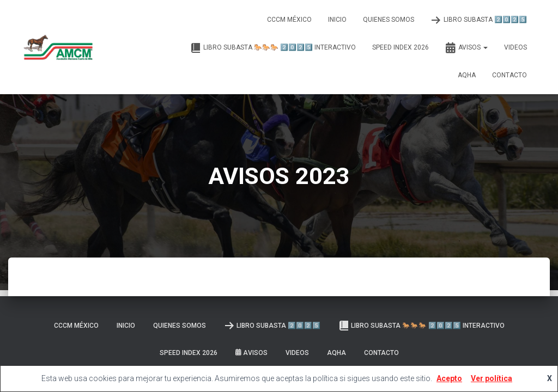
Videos (515, 47)
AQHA (467, 75)
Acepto (449, 378)
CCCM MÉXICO (289, 20)
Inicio (337, 20)
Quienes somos (389, 20)
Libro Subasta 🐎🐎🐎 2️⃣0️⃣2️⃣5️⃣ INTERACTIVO (273, 48)
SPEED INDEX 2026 (401, 47)
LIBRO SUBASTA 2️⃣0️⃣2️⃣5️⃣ (479, 20)
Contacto (510, 75)
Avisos (466, 48)
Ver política (492, 378)
